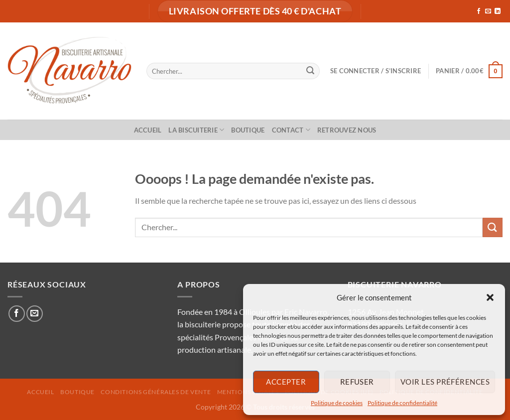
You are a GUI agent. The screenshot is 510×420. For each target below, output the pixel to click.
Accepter (286, 382)
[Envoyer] (310, 71)
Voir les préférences (445, 382)
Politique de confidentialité (402, 403)
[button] (490, 297)
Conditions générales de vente (156, 392)
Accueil (148, 130)
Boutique (248, 130)
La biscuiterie (196, 130)
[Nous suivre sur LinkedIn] (498, 11)
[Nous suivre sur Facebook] (479, 11)
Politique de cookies (337, 403)
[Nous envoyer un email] (488, 11)
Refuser (357, 382)
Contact (291, 130)
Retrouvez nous (347, 130)
